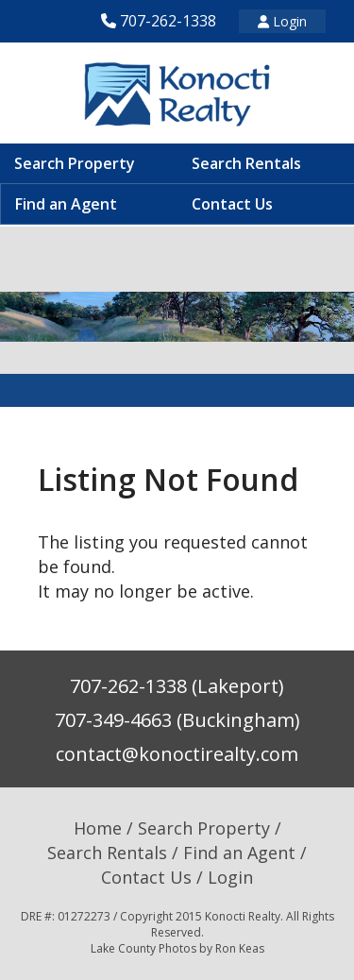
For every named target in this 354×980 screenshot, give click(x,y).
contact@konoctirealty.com (177, 754)
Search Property (75, 163)
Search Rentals (246, 163)
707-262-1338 (168, 21)
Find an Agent (66, 204)
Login (282, 21)
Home (98, 828)
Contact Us (232, 204)
